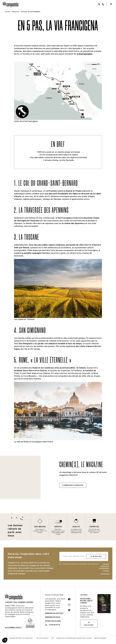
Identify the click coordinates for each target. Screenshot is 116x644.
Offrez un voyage (53, 621)
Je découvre (89, 624)
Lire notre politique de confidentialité (104, 566)
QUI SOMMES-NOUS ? (13, 627)
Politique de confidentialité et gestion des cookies (74, 638)
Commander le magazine (73, 485)
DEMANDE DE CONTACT (54, 613)
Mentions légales (100, 638)
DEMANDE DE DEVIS (53, 617)
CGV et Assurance (42, 638)
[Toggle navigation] (111, 4)
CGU (53, 638)
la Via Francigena (85, 54)
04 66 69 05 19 (52, 625)
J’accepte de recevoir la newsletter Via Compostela (80, 564)
